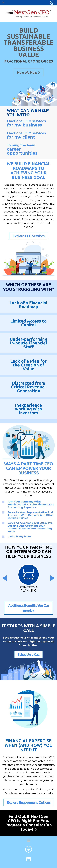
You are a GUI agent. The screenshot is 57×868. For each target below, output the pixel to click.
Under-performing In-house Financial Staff (29, 343)
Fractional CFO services (28, 123)
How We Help (28, 72)
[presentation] (4, 578)
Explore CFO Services (28, 236)
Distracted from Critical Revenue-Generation (29, 387)
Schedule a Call (28, 654)
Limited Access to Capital (28, 323)
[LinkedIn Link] (28, 859)
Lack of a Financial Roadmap (28, 305)
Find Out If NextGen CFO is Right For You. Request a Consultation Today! (29, 823)
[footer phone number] (28, 849)
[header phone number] (52, 3)
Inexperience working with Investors (28, 409)
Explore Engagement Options (29, 802)
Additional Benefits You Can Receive (29, 608)
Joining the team (28, 149)
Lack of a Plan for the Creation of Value (28, 365)
